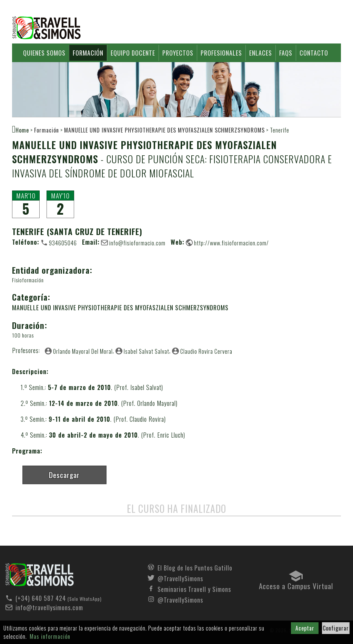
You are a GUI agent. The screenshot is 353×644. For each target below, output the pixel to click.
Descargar (64, 475)
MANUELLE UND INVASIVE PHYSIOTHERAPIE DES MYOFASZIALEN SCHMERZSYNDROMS (164, 130)
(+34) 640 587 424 (41, 598)
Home (22, 130)
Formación (88, 53)
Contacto (314, 53)
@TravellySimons (180, 578)
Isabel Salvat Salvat (147, 351)
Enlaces (261, 53)
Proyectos (178, 53)
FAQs (286, 53)
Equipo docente (133, 53)
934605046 (63, 243)
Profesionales (221, 53)
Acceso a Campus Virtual (296, 584)
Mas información (50, 636)
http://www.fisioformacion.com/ (231, 243)
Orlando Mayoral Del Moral (83, 351)
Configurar (336, 628)
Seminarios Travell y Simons (47, 28)
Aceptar (305, 628)
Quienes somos (44, 53)
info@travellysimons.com (49, 607)
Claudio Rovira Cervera (206, 351)
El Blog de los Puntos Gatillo (195, 567)
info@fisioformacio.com (137, 243)
